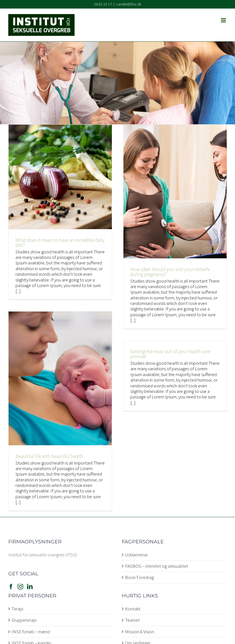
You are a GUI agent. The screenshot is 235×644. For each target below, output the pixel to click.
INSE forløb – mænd (31, 632)
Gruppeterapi (24, 620)
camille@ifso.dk (129, 4)
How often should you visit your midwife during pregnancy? (170, 272)
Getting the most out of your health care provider (170, 354)
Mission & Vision (140, 632)
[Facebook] (11, 587)
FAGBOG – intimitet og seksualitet (157, 566)
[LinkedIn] (30, 587)
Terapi (17, 609)
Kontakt (133, 609)
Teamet (132, 620)
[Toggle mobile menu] (224, 20)
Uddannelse (136, 555)
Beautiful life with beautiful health (49, 456)
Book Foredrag (139, 577)
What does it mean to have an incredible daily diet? (60, 242)
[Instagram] (20, 587)
